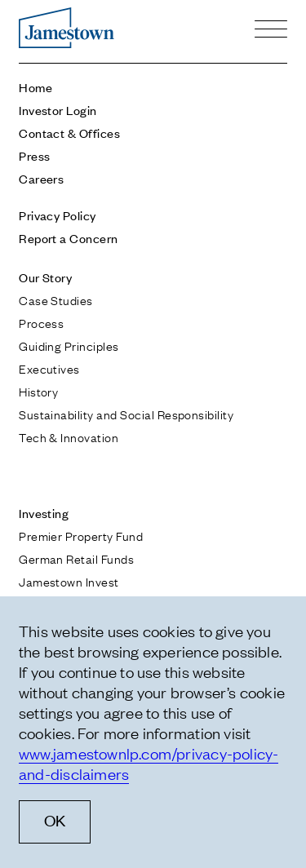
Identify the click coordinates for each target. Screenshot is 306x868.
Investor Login (58, 110)
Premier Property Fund (81, 535)
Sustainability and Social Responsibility (126, 414)
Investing (44, 513)
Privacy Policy (58, 215)
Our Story (45, 277)
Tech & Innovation (69, 436)
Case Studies (56, 299)
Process (41, 322)
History (38, 391)
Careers (41, 178)
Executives (49, 368)
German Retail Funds (76, 558)
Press (34, 155)
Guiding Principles (69, 345)
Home (35, 87)
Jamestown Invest (69, 581)
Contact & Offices (69, 133)
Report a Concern (69, 238)
